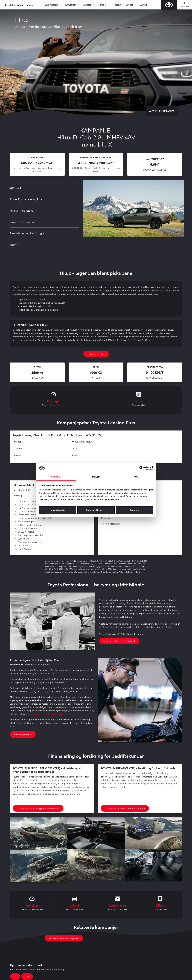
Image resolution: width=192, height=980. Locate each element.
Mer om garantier (23, 735)
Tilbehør (118, 5)
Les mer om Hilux (96, 354)
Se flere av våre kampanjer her (64, 939)
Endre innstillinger (96, 510)
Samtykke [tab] (56, 477)
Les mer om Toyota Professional (119, 642)
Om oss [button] (130, 5)
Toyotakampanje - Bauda (19, 5)
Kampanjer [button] (71, 5)
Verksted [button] (87, 5)
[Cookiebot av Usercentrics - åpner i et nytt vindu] (141, 468)
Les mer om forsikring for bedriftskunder (125, 809)
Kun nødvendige (58, 510)
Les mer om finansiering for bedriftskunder (38, 809)
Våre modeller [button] (52, 5)
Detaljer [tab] (96, 477)
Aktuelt (144, 5)
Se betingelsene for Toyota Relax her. (47, 715)
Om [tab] (136, 477)
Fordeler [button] (103, 5)
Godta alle (134, 510)
